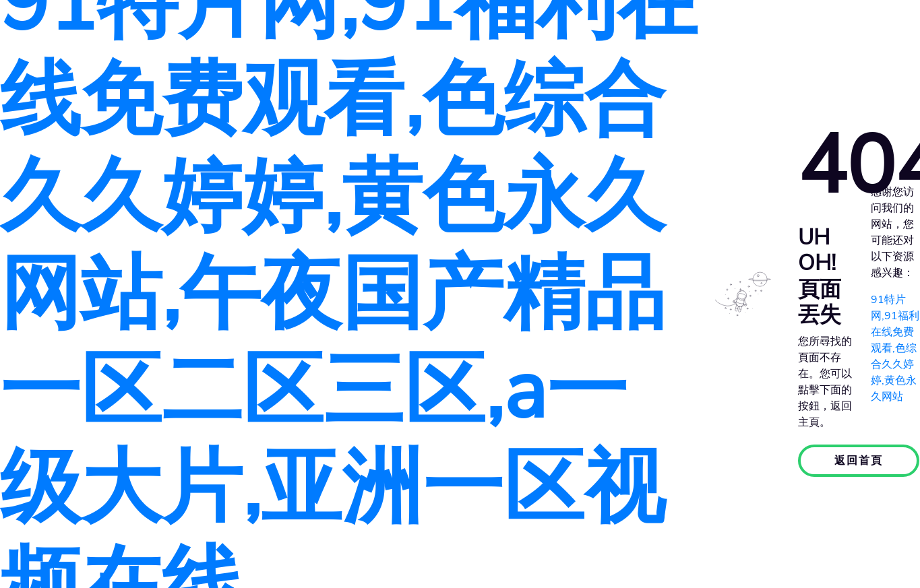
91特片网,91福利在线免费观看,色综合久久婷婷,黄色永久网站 (895, 348)
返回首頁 (859, 461)
